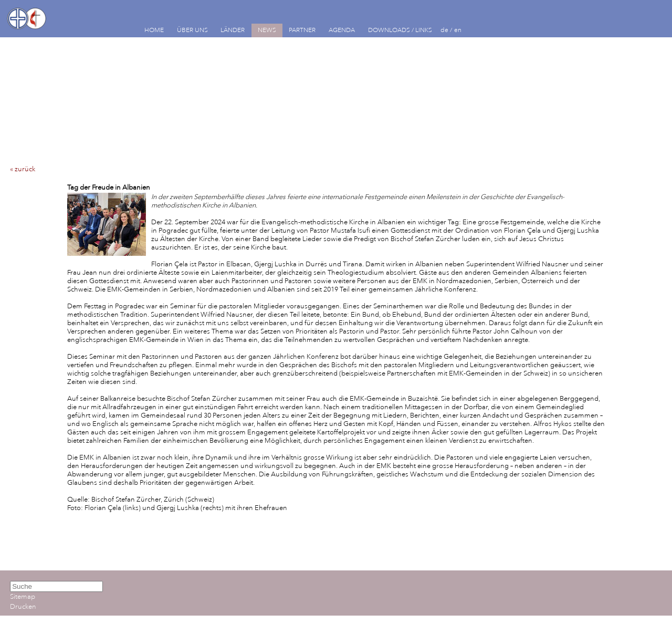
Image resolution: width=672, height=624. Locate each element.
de (444, 30)
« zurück (23, 169)
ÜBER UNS (192, 30)
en (458, 30)
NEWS (267, 30)
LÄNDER (233, 30)
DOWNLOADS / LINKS (400, 30)
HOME (154, 30)
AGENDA (342, 30)
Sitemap (23, 597)
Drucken (23, 607)
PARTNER (302, 30)
